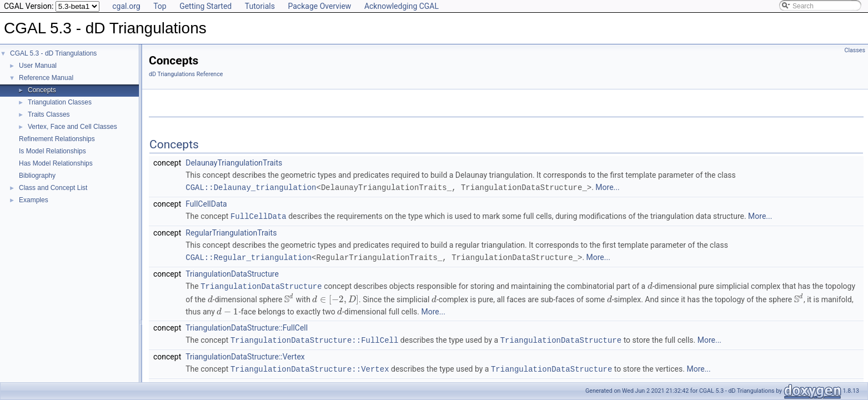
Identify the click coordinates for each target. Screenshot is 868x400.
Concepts (42, 90)
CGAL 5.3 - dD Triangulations (53, 53)
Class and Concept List (53, 188)
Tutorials (260, 6)
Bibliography (37, 176)
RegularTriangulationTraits (231, 232)
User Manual (38, 66)
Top (160, 6)
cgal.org (126, 6)
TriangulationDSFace (221, 382)
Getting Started (205, 6)
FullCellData (206, 203)
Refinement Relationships (57, 139)
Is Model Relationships (52, 151)
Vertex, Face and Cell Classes (72, 127)
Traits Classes (49, 114)
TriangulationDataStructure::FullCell (247, 326)
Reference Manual (46, 78)
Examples (34, 200)
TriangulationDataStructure (232, 272)
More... (607, 187)
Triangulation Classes (60, 102)
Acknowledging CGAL (402, 6)
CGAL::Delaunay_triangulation (251, 187)
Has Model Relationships (56, 163)
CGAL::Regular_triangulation (249, 256)
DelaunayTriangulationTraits (234, 163)
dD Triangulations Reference (186, 74)
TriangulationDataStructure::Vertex (245, 354)
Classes (855, 50)
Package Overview (319, 6)
